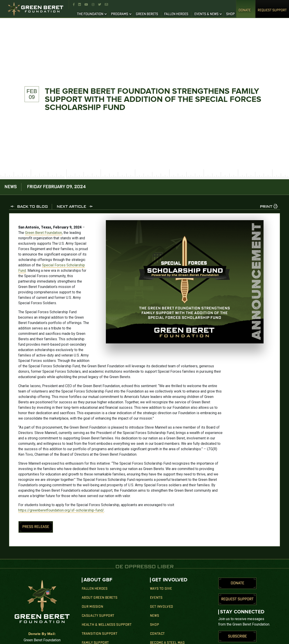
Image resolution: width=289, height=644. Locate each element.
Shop (155, 625)
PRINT (266, 207)
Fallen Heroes (95, 589)
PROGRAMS (120, 14)
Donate (245, 10)
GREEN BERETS (147, 14)
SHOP (230, 14)
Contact (157, 634)
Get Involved (162, 607)
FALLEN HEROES (176, 14)
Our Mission (93, 607)
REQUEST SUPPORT (272, 10)
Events (156, 598)
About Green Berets (100, 598)
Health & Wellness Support (107, 625)
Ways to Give (161, 589)
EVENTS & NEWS (206, 14)
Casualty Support (98, 616)
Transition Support (100, 634)
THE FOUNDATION (90, 14)
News (155, 616)
